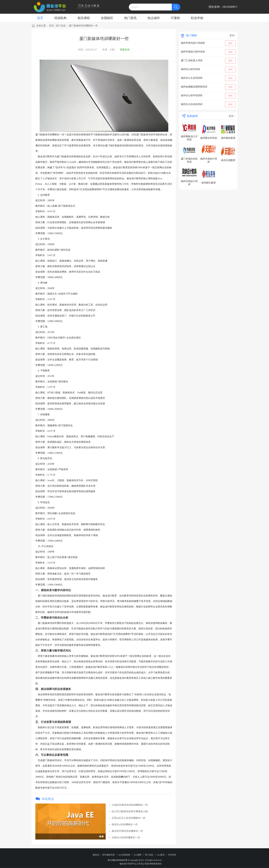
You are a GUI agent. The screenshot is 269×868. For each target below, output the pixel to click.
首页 (40, 18)
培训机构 (60, 18)
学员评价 (172, 855)
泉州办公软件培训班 (192, 95)
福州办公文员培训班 (192, 78)
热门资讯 (130, 18)
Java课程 (138, 855)
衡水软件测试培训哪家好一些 (127, 831)
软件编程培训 (109, 855)
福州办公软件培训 (190, 69)
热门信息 (61, 26)
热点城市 (154, 18)
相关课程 (84, 18)
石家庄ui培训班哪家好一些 (126, 838)
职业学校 (197, 18)
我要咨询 (125, 50)
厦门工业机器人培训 (192, 60)
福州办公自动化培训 (192, 104)
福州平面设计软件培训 (193, 52)
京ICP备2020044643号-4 (118, 860)
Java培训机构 (124, 855)
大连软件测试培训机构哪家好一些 (130, 805)
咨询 (230, 43)
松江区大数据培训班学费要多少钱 (130, 811)
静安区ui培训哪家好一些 (125, 825)
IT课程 (175, 18)
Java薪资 (160, 855)
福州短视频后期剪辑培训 (194, 87)
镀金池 (96, 855)
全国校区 (107, 18)
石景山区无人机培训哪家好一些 (128, 818)
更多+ (233, 35)
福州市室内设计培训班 (193, 43)
